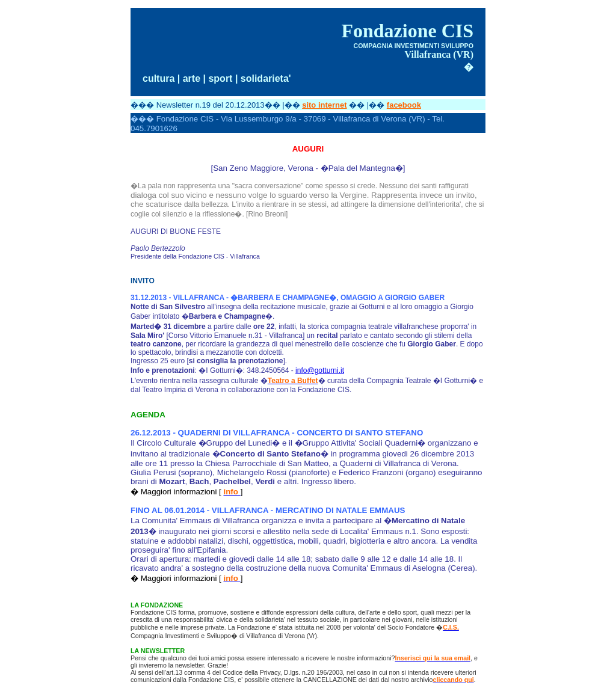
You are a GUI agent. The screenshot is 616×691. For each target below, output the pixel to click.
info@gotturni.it (320, 370)
